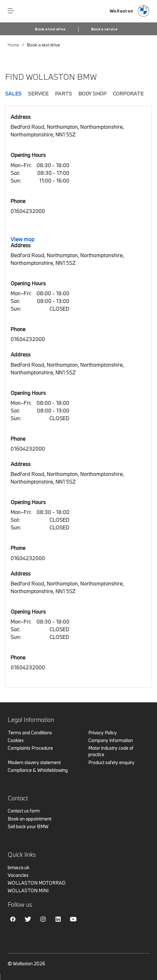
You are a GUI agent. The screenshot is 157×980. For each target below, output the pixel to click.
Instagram (43, 919)
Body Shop (92, 94)
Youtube (73, 919)
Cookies (16, 740)
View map (22, 239)
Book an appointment (30, 819)
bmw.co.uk (18, 867)
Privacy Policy (103, 733)
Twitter (28, 919)
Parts (63, 94)
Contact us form (24, 811)
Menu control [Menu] (11, 11)
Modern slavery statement (34, 762)
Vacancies (18, 875)
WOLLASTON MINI (28, 890)
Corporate (128, 94)
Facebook (13, 919)
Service (38, 94)
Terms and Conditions (30, 733)
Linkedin (58, 919)
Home (13, 45)
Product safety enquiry (111, 762)
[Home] (130, 11)
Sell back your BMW (28, 826)
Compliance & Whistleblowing (38, 770)
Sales (13, 94)
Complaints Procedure (30, 748)
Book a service (104, 29)
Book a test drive (50, 29)
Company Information (111, 740)
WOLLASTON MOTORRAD (37, 883)
